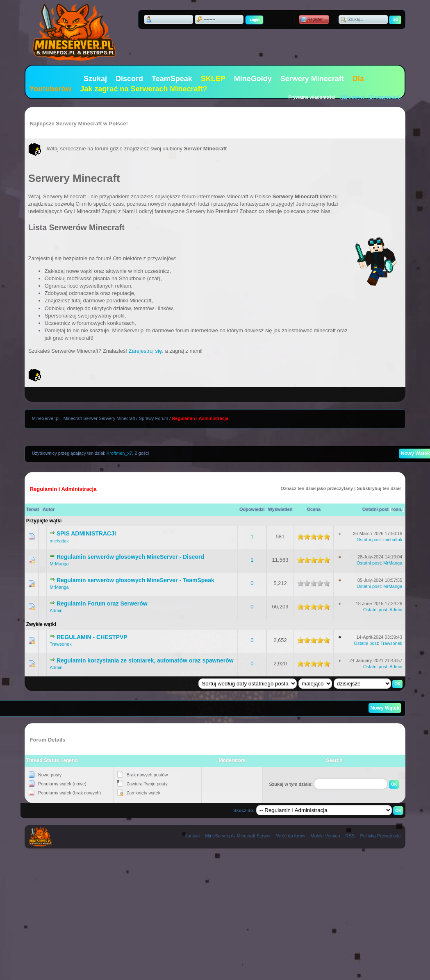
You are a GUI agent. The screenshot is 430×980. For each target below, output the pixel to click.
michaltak (59, 541)
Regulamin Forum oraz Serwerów (102, 603)
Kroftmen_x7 (119, 453)
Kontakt (192, 836)
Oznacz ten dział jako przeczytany (317, 488)
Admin (56, 610)
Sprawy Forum (154, 418)
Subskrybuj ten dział (379, 488)
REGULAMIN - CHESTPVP (92, 637)
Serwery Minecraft (312, 79)
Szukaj (95, 79)
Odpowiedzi (252, 509)
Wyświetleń (280, 509)
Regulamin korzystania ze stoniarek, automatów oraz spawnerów (145, 660)
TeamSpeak (172, 79)
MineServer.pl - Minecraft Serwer (238, 836)
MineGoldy (253, 79)
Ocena (314, 509)
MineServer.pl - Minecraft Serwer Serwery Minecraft (84, 418)
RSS (350, 836)
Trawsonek (60, 644)
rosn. (397, 509)
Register (315, 19)
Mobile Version (325, 836)
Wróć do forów (291, 836)
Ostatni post (375, 509)
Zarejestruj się (146, 351)
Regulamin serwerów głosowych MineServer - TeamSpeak (135, 580)
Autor (49, 509)
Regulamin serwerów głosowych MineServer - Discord (130, 557)
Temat (33, 509)
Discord (129, 79)
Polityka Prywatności (381, 836)
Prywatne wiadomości (312, 97)
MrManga (59, 564)
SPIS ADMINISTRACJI (86, 533)
